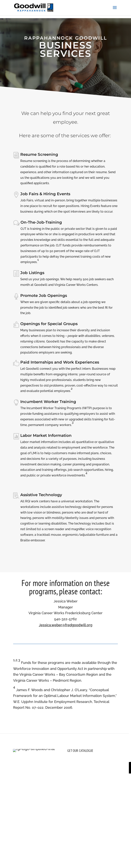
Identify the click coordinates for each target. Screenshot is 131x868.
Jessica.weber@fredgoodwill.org (66, 625)
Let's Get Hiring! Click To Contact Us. (65, 77)
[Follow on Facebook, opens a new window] (24, 783)
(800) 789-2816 (30, 794)
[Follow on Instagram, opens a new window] (16, 783)
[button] (115, 10)
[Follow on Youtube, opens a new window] (39, 783)
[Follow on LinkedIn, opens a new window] (32, 783)
